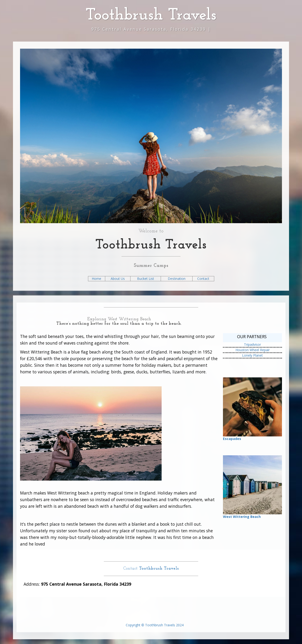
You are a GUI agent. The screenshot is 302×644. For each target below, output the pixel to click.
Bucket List (146, 279)
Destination (177, 279)
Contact (203, 279)
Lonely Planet (252, 355)
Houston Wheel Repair (253, 350)
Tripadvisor (252, 344)
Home (96, 279)
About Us (118, 279)
